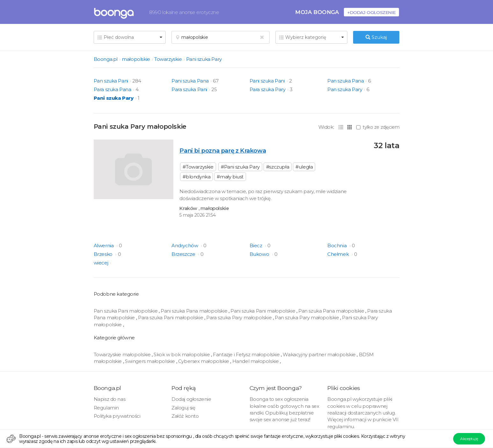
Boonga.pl (106, 59)
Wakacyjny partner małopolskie (319, 354)
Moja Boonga (317, 12)
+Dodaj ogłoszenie (371, 12)
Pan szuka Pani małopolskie (126, 311)
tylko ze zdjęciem (378, 127)
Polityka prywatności (117, 416)
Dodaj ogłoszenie (191, 399)
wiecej (101, 263)
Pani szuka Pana (190, 81)
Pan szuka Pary (345, 89)
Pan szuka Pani (111, 81)
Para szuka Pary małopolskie (239, 318)
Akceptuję (469, 439)
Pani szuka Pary (204, 59)
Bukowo (260, 254)
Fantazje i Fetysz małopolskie (246, 354)
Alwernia (104, 246)
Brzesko (104, 254)
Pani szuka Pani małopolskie (263, 311)
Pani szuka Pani (267, 81)
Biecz (257, 246)
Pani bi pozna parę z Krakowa (223, 151)
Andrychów (185, 246)
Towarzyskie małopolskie (122, 354)
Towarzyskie (168, 59)
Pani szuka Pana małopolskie (194, 311)
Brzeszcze (184, 254)
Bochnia (337, 246)
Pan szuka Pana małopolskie (331, 311)
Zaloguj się (183, 408)
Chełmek (339, 254)
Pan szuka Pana (345, 81)
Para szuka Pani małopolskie (170, 318)
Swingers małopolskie (150, 361)
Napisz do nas (110, 399)
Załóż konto (185, 416)
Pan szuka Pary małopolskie (307, 318)
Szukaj (376, 37)
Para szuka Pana (112, 89)
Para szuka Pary (268, 89)
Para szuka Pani (189, 89)
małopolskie (136, 59)
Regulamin (106, 408)
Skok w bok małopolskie (182, 354)
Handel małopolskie (256, 361)
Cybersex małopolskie (204, 361)
